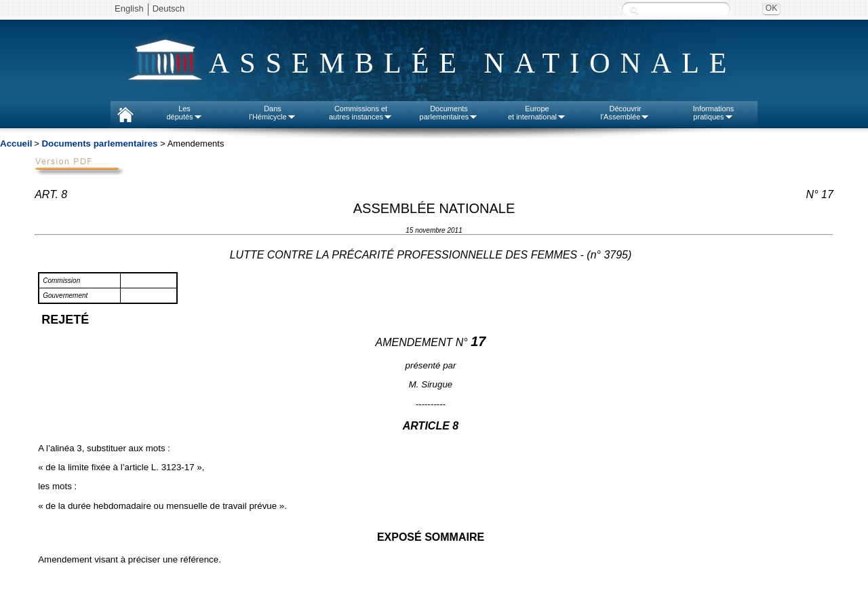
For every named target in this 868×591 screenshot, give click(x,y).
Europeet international (537, 113)
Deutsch (169, 8)
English (129, 8)
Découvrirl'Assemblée (626, 113)
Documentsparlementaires (449, 113)
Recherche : (634, 10)
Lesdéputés (184, 113)
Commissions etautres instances (361, 113)
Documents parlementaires (99, 144)
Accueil (16, 144)
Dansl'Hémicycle (272, 113)
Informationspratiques (714, 113)
